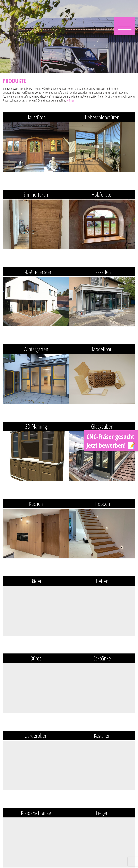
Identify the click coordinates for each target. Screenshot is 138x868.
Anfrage (70, 100)
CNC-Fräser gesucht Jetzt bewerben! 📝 (111, 441)
